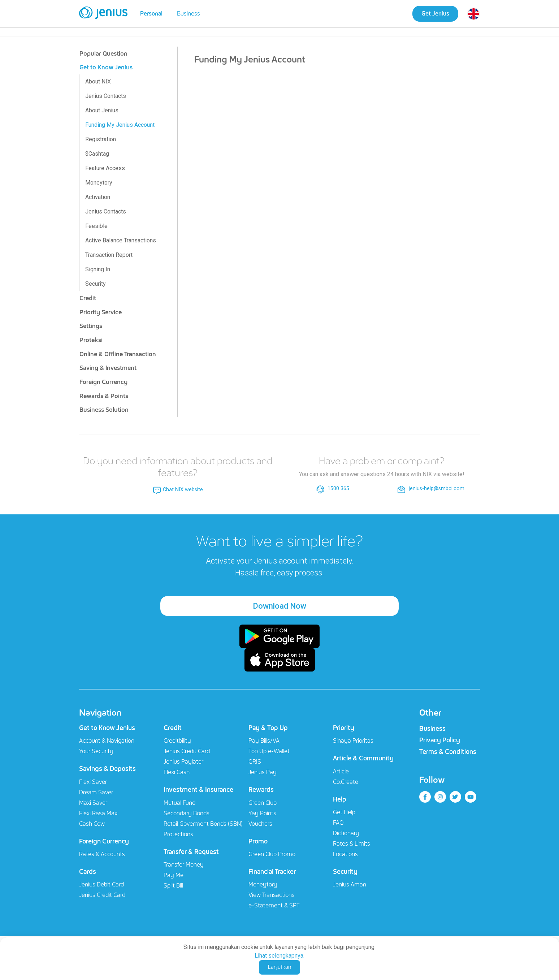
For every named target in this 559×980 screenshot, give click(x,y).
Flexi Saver (93, 782)
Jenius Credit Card (102, 895)
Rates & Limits (352, 844)
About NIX (98, 81)
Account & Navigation (107, 741)
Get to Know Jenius (106, 67)
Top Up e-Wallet (269, 752)
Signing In (98, 269)
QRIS (255, 762)
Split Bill (173, 886)
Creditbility (177, 741)
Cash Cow (92, 824)
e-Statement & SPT (274, 906)
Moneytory (99, 183)
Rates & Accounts (102, 854)
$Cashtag (97, 154)
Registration (101, 139)
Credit (88, 298)
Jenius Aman (350, 885)
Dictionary (346, 834)
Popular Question (103, 53)
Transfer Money (184, 865)
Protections (178, 834)
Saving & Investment (108, 368)
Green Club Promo (272, 854)
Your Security (96, 752)
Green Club (263, 803)
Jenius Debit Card (101, 885)
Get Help (344, 813)
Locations (345, 854)
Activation (98, 197)
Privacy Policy (440, 740)
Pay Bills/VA (264, 741)
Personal (151, 14)
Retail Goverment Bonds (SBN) (203, 824)
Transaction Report (109, 255)
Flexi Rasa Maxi (99, 813)
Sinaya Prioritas (353, 741)
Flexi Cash (177, 772)
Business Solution (104, 410)
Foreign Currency (103, 382)
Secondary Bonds (187, 813)
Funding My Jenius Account (120, 125)
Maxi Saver (93, 803)
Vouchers (260, 824)
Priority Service (101, 312)
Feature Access (105, 168)
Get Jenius (435, 14)
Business (188, 14)
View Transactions (272, 895)
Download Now (279, 606)
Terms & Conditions (448, 752)
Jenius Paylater (183, 762)
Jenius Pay (263, 772)
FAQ (338, 823)
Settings (91, 326)
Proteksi (91, 340)
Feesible (96, 226)
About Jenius (102, 110)
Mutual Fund (179, 803)
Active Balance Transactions (121, 240)
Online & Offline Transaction (118, 354)
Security (96, 284)
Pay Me (174, 875)
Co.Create (346, 782)
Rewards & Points (104, 396)
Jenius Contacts (106, 96)
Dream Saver (96, 792)
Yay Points (262, 813)
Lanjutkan (279, 967)
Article (341, 771)
